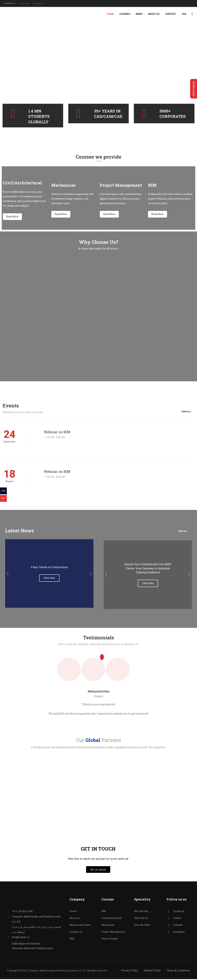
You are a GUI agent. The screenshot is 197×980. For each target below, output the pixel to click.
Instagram (176, 933)
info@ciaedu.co (53, 3)
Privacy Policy (130, 971)
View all (183, 532)
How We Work (142, 926)
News (139, 14)
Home (110, 14)
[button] (8, 574)
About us (75, 919)
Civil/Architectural (111, 919)
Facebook (175, 912)
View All (186, 408)
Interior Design (110, 940)
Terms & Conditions (178, 971)
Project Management (113, 933)
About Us (154, 14)
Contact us (76, 933)
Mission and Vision (80, 926)
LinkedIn (174, 926)
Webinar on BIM (57, 433)
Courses (125, 14)
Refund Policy (152, 971)
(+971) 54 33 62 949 (29, 3)
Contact (170, 14)
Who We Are (141, 912)
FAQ (184, 14)
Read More (12, 217)
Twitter (174, 919)
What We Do (141, 919)
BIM (104, 912)
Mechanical (108, 926)
